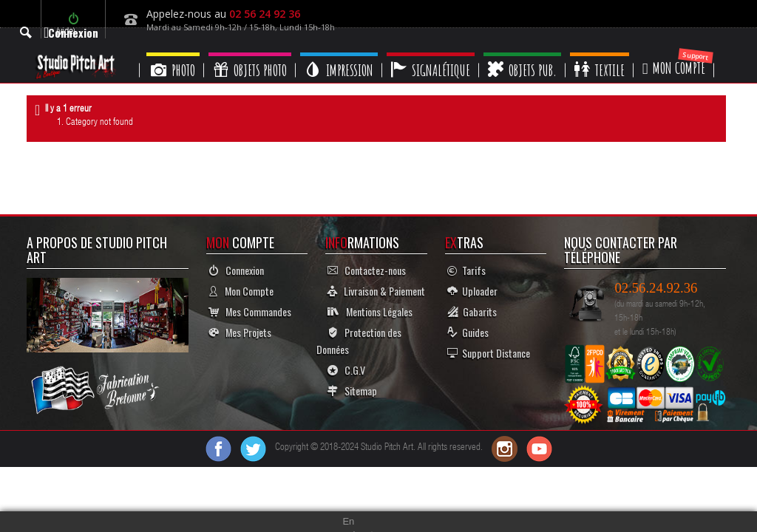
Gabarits (472, 311)
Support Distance (489, 353)
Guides (468, 332)
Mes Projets (240, 332)
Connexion (236, 270)
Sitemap (352, 391)
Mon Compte (241, 291)
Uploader (472, 291)
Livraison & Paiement (376, 291)
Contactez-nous (367, 270)
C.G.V (346, 370)
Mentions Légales (370, 311)
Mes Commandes (250, 311)
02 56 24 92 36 (265, 14)
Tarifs (466, 270)
